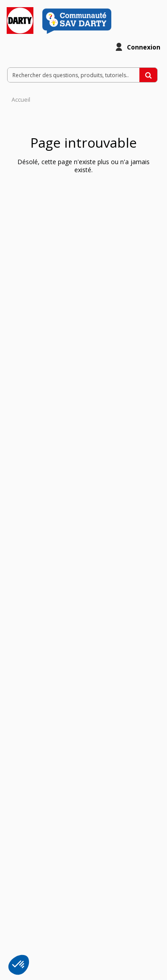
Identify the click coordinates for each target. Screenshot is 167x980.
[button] (19, 965)
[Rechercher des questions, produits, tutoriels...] (148, 75)
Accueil (21, 100)
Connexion (144, 47)
